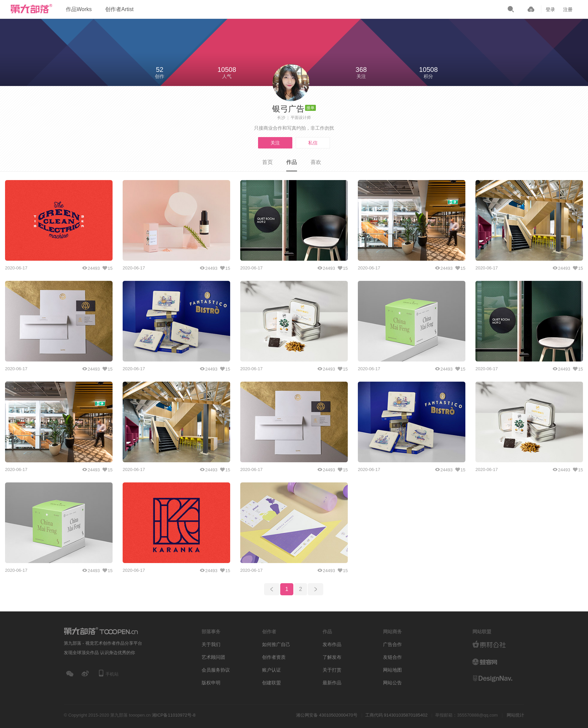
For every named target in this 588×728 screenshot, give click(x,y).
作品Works (79, 9)
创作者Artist (119, 9)
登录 (550, 9)
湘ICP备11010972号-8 (174, 715)
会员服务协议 (216, 670)
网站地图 (392, 670)
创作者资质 (274, 657)
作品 (292, 162)
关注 (275, 143)
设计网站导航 (497, 679)
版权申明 (211, 683)
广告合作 (392, 644)
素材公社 (497, 645)
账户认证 (271, 670)
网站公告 (392, 683)
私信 (313, 143)
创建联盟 (271, 683)
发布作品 (332, 644)
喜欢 (316, 162)
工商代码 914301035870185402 (396, 715)
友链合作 (392, 657)
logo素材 (497, 662)
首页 (267, 162)
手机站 (108, 673)
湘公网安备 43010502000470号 (327, 715)
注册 (568, 9)
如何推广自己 (276, 644)
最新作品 (332, 683)
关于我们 (211, 644)
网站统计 (515, 715)
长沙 (281, 118)
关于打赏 (332, 670)
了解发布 (332, 657)
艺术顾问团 (213, 657)
